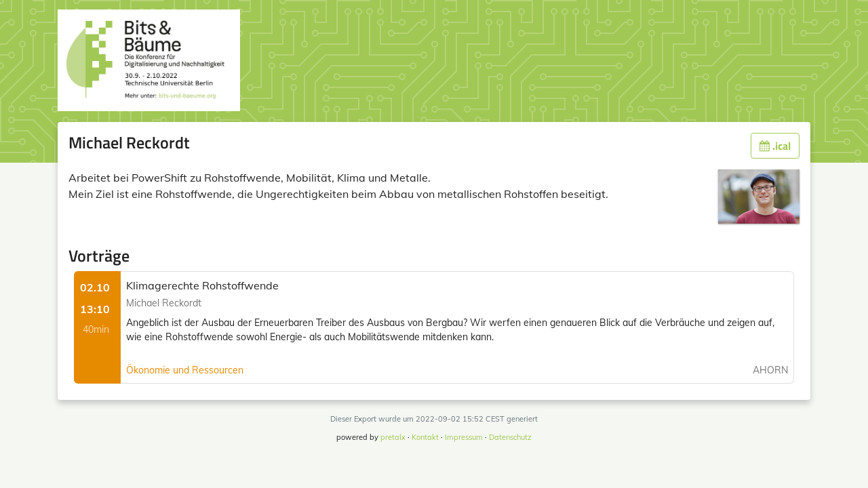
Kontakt (425, 437)
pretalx (393, 437)
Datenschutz (510, 437)
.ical (775, 146)
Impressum (464, 437)
